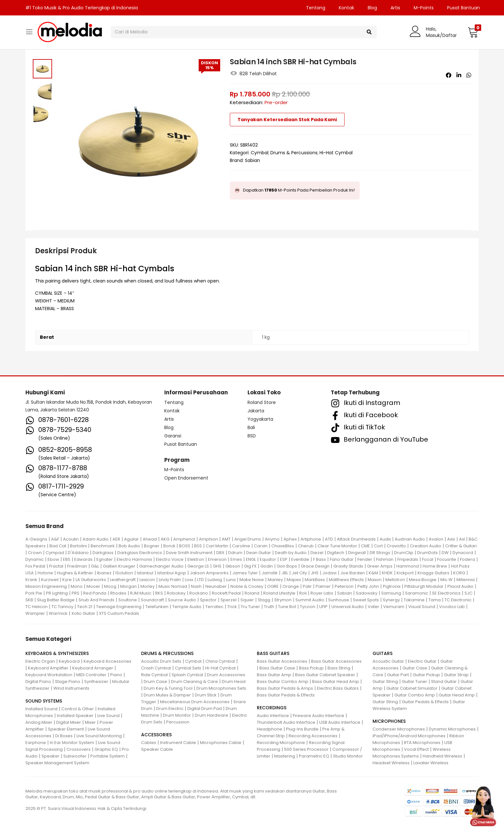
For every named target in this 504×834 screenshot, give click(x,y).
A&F (55, 539)
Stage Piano (68, 682)
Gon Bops (287, 566)
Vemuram (394, 607)
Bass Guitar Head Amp (336, 682)
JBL (285, 573)
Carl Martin (217, 546)
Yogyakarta (260, 419)
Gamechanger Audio (161, 566)
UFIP (323, 607)
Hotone (45, 573)
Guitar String (385, 682)
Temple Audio (187, 607)
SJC (468, 593)
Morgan (128, 586)
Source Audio (182, 600)
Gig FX (250, 566)
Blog (372, 8)
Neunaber (216, 586)
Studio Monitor (348, 756)
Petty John (368, 586)
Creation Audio (426, 546)
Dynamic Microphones (452, 729)
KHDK (387, 573)
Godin (267, 566)
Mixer (90, 722)
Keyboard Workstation (49, 675)
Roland (252, 593)
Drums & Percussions (294, 153)
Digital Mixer (69, 722)
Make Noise (252, 580)
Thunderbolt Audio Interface (286, 722)
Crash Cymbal (156, 668)
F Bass (319, 559)
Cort (378, 546)
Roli (303, 593)
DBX (220, 553)
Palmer (323, 586)
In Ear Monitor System (72, 743)
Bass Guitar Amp (274, 675)
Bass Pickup (311, 668)
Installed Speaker (75, 716)
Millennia (466, 580)
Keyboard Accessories (108, 661)
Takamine (414, 600)
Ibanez (104, 573)
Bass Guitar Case (277, 668)
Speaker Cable (157, 749)
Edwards (83, 559)
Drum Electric (170, 708)
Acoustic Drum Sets (161, 661)
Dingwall (357, 553)
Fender (365, 559)
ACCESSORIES (156, 735)
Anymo (272, 539)
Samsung (391, 593)
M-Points (424, 8)
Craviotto (396, 546)
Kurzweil (50, 580)
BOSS (185, 546)
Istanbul (145, 573)
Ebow (53, 559)
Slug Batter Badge (56, 600)
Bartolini (78, 546)
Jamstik (270, 573)
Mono (77, 586)
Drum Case (155, 682)
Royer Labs (322, 593)
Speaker (50, 756)
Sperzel (229, 600)
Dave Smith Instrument (189, 553)
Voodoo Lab (452, 607)
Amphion (208, 539)
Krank (31, 580)
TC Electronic (458, 600)
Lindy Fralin (170, 580)
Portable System (108, 756)
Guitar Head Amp (457, 695)
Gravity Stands (348, 566)
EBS (67, 559)
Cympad (55, 553)
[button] (473, 32)
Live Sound (108, 716)
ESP (284, 559)
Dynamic (35, 559)
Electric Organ (40, 661)
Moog (110, 586)
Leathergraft (123, 580)
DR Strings (380, 553)
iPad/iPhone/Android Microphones (409, 736)
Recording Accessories (313, 736)
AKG (165, 539)
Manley (275, 580)
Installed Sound (41, 709)
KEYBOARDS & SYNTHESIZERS (57, 653)
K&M (373, 573)
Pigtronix (392, 586)
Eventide (300, 559)
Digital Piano (38, 682)
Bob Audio (129, 546)
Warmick (58, 613)
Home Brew (435, 566)
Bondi (169, 546)
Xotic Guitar (83, 613)
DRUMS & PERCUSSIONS (167, 653)
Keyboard (69, 661)
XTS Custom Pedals (119, 613)
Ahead (150, 539)
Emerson (217, 559)
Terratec (214, 607)
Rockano (199, 593)
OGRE (273, 586)
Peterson (344, 586)
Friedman (77, 566)
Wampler (35, 613)
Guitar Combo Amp (415, 695)
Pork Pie (34, 593)
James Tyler (245, 573)
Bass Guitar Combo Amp (283, 682)
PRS (76, 593)
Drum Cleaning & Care (194, 682)
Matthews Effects (346, 580)
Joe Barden (353, 573)
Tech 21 (85, 607)
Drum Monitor (177, 715)
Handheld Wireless (442, 756)
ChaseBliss (283, 546)
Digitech (336, 553)
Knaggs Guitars (433, 573)
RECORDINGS (272, 708)
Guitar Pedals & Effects (425, 702)
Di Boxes (64, 736)
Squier (247, 600)
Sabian (252, 160)
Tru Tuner (250, 607)
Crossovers (79, 749)
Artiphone (311, 539)
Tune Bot (287, 607)
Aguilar (131, 539)
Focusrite (447, 559)
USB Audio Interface (340, 722)
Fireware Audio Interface (319, 716)
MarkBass (315, 580)
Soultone (128, 600)
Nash (196, 586)
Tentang (316, 8)
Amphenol (184, 539)
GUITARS (382, 653)
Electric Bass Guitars (338, 688)
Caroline (241, 546)
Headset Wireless (391, 763)
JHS (315, 573)
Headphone (270, 729)
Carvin (261, 546)
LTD (200, 580)
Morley (148, 586)
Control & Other (78, 709)
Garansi (173, 436)
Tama (435, 600)
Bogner (152, 546)
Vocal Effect (416, 749)
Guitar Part (398, 675)
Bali (251, 427)
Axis (451, 539)
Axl (462, 539)
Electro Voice (170, 559)
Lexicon (147, 580)
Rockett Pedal (226, 593)
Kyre (67, 580)
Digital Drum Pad (205, 708)
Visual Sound (422, 607)
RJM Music (141, 593)
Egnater (105, 559)
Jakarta (256, 411)
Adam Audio (96, 539)
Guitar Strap (456, 675)
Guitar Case (415, 668)
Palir (307, 586)
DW (445, 553)
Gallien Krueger (119, 566)
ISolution (124, 573)
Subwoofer (75, 756)
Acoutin (71, 539)
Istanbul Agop (172, 573)
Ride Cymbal (154, 675)
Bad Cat (58, 546)
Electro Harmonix (134, 559)
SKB (29, 600)
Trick (232, 607)
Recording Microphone (281, 743)
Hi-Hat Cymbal (336, 153)
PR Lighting (57, 593)
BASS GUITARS (273, 653)
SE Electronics (446, 593)
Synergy (391, 600)
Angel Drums (248, 539)
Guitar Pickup (426, 675)
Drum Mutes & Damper (167, 695)
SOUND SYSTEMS (44, 701)
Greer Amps (380, 566)
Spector (208, 600)
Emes (236, 559)
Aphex (290, 539)
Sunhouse (339, 600)
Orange (291, 586)
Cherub (306, 546)
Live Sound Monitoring (99, 736)
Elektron (196, 559)
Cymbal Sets (188, 668)
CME (365, 546)
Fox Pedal (35, 566)
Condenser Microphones (399, 729)
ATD (329, 539)
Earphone (36, 743)
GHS (217, 566)
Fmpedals (408, 559)
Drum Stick (206, 695)
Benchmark (103, 546)
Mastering (285, 756)
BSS (198, 546)
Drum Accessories (226, 675)
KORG (459, 573)
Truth (269, 607)
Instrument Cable (178, 743)
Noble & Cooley (247, 586)
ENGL (251, 559)
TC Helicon (36, 607)
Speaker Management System (57, 763)
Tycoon (308, 607)
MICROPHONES (389, 721)
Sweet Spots (366, 600)
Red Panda (95, 593)
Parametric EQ (314, 756)
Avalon (436, 539)
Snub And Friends (96, 600)
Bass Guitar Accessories (282, 661)
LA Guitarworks (91, 580)
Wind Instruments (71, 688)
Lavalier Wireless (431, 763)
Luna (231, 580)
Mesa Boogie (423, 580)
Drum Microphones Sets (221, 688)
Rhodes (118, 593)
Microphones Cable (221, 743)
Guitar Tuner (414, 682)
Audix (385, 539)
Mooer (93, 586)
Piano (116, 675)
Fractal (56, 566)
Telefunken (157, 607)
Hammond (408, 566)
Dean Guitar (259, 553)
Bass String (339, 668)
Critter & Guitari (461, 546)
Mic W (446, 580)
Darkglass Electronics (140, 553)
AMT (226, 539)
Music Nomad (173, 586)
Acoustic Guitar (388, 661)
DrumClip (404, 553)
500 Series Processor (306, 749)
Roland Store (262, 402)
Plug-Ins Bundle (302, 729)
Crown (35, 553)
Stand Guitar (444, 682)
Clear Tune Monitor (337, 546)
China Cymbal (220, 661)
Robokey (176, 593)
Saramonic (417, 593)
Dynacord (463, 553)
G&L (95, 566)
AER (116, 539)
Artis (395, 8)
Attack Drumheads (356, 539)
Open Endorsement (186, 478)
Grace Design (315, 566)
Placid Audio (460, 586)
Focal (428, 559)
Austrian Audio (410, 539)
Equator (268, 559)
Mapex (294, 580)
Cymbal (260, 153)
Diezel (317, 553)
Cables (149, 743)
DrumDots (428, 553)
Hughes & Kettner (75, 573)
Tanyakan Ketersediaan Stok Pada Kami (287, 120)
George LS (198, 566)
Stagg (264, 600)
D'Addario (78, 553)
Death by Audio (291, 553)
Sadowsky (367, 593)
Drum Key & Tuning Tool (168, 688)
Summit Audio (310, 600)
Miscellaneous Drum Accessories (195, 702)
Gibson (233, 566)
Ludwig (215, 580)
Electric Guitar (422, 661)
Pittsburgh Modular (424, 586)
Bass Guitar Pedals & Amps (285, 688)
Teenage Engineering (119, 607)
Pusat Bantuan (464, 8)
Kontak (346, 8)
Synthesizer (96, 682)
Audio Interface (273, 716)
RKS (159, 593)
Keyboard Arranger (93, 668)
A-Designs (36, 539)
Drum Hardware (212, 715)
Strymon (283, 600)
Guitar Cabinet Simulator (412, 688)
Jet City (299, 573)
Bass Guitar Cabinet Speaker (325, 675)
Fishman (385, 559)
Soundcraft (152, 600)
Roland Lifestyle (279, 593)
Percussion (178, 722)
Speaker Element (66, 729)
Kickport (405, 573)
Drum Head (234, 682)
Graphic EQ (106, 749)
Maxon (375, 580)
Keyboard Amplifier (48, 668)
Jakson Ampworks (209, 573)
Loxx (189, 580)
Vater (373, 607)
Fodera (468, 559)
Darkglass (103, 553)
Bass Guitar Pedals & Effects (286, 695)
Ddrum (235, 553)
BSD (252, 436)
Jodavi (329, 573)
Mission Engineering (46, 586)
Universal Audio (348, 607)
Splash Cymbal (187, 675)
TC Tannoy (62, 607)
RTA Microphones (422, 743)
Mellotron (395, 580)
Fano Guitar (342, 559)
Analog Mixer (39, 722)
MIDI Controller (91, 675)
